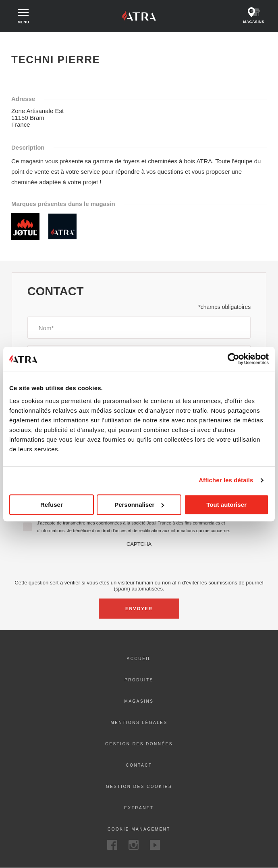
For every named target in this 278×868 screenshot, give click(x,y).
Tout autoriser (226, 505)
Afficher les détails (226, 480)
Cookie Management (139, 829)
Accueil (19, 39)
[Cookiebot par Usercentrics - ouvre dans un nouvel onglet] (233, 359)
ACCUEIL (139, 659)
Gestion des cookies (139, 787)
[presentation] (139, 563)
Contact (139, 765)
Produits (139, 680)
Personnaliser (139, 505)
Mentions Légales (139, 723)
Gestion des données (139, 744)
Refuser (52, 505)
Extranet (139, 808)
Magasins (139, 701)
